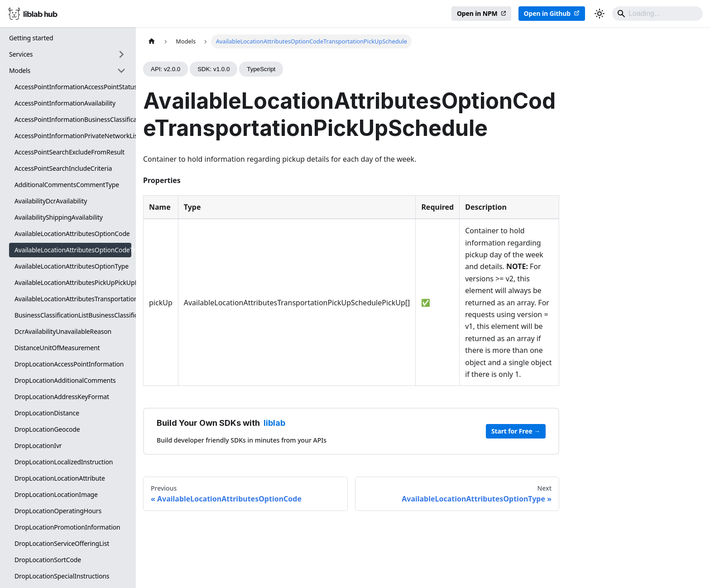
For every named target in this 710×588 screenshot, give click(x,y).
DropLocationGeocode (47, 429)
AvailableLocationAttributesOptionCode (72, 234)
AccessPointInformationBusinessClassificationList (73, 119)
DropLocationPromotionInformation (67, 527)
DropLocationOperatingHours (58, 511)
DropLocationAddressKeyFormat (62, 397)
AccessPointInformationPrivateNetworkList (73, 136)
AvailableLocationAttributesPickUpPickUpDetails (73, 282)
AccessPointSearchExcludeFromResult (70, 152)
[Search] (657, 14)
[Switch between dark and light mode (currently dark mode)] (600, 14)
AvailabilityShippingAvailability (59, 217)
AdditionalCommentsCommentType (67, 185)
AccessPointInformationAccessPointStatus (73, 87)
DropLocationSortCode (48, 560)
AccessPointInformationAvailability (65, 103)
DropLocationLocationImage (56, 494)
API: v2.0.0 (166, 69)
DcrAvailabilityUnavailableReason (63, 331)
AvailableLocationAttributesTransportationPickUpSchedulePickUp (73, 299)
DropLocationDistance (47, 413)
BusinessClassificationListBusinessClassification (73, 315)
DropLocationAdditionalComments (65, 380)
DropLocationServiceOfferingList (62, 543)
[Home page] (152, 41)
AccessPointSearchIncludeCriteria (63, 168)
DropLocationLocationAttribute (60, 478)
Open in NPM (477, 13)
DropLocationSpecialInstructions (62, 576)
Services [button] (21, 54)
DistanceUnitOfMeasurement (57, 348)
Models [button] (20, 70)
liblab (274, 423)
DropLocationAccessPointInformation (69, 364)
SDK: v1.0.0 (213, 69)
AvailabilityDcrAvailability (51, 201)
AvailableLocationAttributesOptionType (72, 266)
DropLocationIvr (38, 446)
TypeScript (261, 69)
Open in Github (547, 13)
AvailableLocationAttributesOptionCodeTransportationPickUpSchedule (73, 250)
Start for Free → (516, 431)
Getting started (31, 38)
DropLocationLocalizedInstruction (64, 462)
